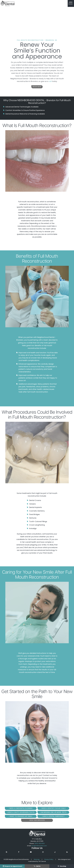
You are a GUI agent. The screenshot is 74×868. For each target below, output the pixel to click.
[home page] (8, 3)
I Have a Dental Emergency (53, 816)
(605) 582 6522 (39, 843)
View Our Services (37, 820)
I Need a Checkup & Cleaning (21, 808)
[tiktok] (55, 852)
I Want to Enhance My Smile (21, 816)
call (50, 81)
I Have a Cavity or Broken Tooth (21, 812)
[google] (7, 852)
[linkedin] (67, 852)
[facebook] (19, 852)
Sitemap (37, 859)
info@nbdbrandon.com (39, 846)
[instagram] (43, 852)
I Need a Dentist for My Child (53, 808)
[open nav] (71, 3)
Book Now (37, 87)
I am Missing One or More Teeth (53, 812)
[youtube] (31, 852)
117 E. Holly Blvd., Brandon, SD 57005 (37, 840)
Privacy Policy (49, 859)
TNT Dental (42, 861)
